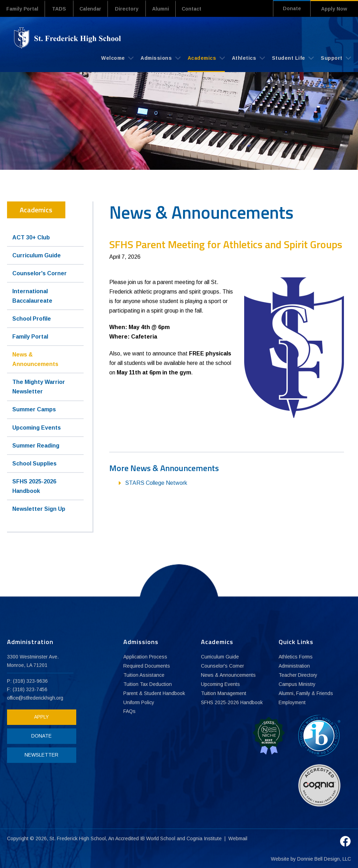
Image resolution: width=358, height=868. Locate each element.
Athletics (248, 58)
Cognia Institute (204, 838)
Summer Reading (36, 445)
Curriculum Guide (37, 255)
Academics (206, 58)
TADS (61, 9)
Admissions (161, 58)
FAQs (129, 712)
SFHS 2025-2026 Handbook (34, 486)
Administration (294, 666)
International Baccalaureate (32, 296)
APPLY (40, 716)
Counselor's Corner (40, 273)
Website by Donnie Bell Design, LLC (311, 858)
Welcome (117, 58)
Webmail (238, 838)
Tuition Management (224, 693)
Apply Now (334, 9)
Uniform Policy (139, 702)
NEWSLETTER (40, 754)
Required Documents (147, 666)
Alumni (165, 9)
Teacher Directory (298, 675)
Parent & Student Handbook (155, 693)
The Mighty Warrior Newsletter (39, 386)
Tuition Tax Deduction (148, 684)
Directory (131, 9)
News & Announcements (35, 359)
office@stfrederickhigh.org (36, 697)
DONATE (40, 735)
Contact (198, 9)
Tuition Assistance (144, 675)
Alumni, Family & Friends (306, 693)
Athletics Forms (296, 657)
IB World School (158, 838)
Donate (290, 9)
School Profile (32, 318)
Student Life (293, 58)
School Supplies (34, 463)
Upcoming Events (37, 427)
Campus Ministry (297, 684)
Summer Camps (34, 409)
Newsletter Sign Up (39, 509)
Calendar (93, 9)
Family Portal (23, 9)
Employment (292, 702)
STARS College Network (156, 483)
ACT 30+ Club (31, 237)
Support (336, 58)
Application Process (145, 657)
